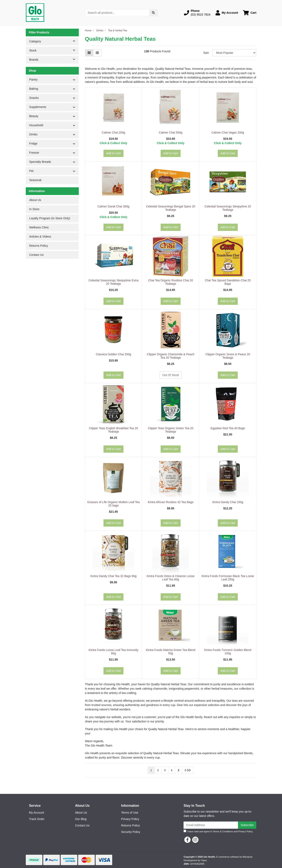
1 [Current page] (151, 770)
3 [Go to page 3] (165, 770)
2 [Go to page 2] (158, 770)
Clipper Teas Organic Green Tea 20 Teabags (171, 430)
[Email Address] (211, 825)
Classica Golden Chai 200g (113, 354)
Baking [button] (34, 89)
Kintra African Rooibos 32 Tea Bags (171, 502)
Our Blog (81, 819)
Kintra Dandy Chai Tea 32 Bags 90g (113, 576)
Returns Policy (39, 246)
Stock (54, 50)
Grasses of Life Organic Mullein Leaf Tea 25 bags (114, 504)
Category (54, 41)
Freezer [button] (34, 153)
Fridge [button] (33, 143)
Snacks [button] (34, 98)
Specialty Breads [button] (40, 162)
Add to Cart (114, 153)
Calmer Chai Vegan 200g (228, 132)
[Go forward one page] (179, 770)
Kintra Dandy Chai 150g (228, 502)
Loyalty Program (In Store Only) (50, 218)
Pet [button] (31, 171)
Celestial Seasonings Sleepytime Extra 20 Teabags (113, 282)
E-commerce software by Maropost (234, 857)
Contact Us (36, 255)
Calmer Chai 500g (171, 132)
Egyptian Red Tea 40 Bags (228, 428)
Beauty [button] (34, 116)
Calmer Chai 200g (114, 132)
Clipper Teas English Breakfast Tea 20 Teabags (113, 430)
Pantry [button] (33, 80)
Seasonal (35, 180)
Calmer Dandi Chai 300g (113, 206)
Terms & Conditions (223, 831)
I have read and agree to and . (218, 831)
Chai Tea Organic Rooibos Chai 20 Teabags (171, 282)
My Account (37, 813)
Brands (54, 59)
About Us (35, 200)
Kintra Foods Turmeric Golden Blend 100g (228, 652)
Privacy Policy (130, 819)
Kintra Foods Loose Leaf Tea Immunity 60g (113, 652)
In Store (34, 209)
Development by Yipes (195, 860)
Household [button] (36, 125)
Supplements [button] (38, 107)
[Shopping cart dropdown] (250, 13)
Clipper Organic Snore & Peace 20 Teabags (228, 356)
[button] (197, 13)
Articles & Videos (40, 237)
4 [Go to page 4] (172, 770)
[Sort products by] (235, 53)
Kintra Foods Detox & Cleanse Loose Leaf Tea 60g (171, 578)
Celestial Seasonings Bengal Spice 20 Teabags (171, 208)
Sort (206, 53)
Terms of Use (130, 813)
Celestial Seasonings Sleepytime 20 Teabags (228, 208)
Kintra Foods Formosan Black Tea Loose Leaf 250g (228, 578)
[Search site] (153, 13)
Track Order (37, 819)
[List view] (97, 53)
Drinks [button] (33, 134)
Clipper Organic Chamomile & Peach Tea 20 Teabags (171, 356)
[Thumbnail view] (89, 53)
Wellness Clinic (39, 227)
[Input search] (117, 13)
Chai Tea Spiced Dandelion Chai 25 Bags (228, 282)
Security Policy (131, 832)
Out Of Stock (171, 375)
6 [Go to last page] (188, 770)
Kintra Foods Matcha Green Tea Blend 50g (171, 652)
